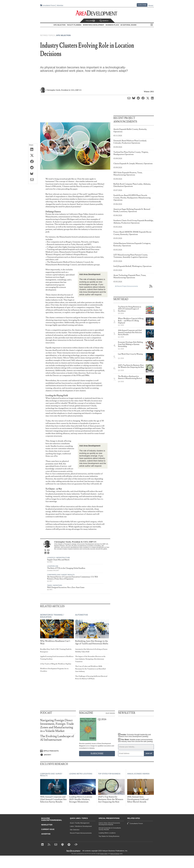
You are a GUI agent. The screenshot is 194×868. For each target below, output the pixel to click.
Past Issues (110, 713)
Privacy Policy (104, 854)
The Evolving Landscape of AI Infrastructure (57, 738)
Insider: (135, 736)
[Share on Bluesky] (33, 174)
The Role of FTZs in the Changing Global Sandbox (66, 568)
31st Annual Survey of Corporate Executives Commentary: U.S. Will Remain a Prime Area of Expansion (72, 578)
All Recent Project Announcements (126, 286)
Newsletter (47, 825)
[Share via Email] (33, 180)
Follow (90, 21)
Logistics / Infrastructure (59, 558)
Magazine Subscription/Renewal (52, 819)
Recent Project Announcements (81, 833)
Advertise (60, 5)
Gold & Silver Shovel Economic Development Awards (109, 824)
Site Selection (63, 35)
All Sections (152, 25)
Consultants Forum (49, 5)
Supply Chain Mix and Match (58, 560)
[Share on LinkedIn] (33, 150)
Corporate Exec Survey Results (61, 575)
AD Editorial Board (128, 25)
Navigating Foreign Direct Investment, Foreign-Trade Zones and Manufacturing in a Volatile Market (57, 726)
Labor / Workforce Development (81, 826)
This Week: (136, 741)
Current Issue (48, 829)
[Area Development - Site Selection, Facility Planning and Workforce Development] (97, 13)
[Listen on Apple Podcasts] (58, 751)
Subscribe (142, 5)
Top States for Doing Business (109, 836)
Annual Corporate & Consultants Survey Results (110, 829)
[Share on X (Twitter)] (33, 156)
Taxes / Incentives (55, 585)
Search (104, 21)
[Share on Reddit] (33, 168)
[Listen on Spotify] (58, 755)
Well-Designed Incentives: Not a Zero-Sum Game (66, 587)
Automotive (82, 615)
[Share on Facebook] (33, 162)
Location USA (53, 566)
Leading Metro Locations (107, 833)
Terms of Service (115, 854)
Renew (151, 6)
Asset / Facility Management (80, 823)
